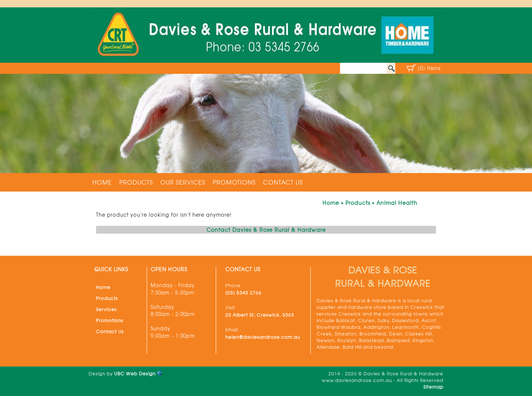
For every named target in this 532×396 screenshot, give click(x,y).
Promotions (234, 182)
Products (136, 182)
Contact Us (283, 182)
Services (106, 309)
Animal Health (397, 203)
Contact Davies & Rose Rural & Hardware (266, 230)
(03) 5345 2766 (243, 293)
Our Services (183, 182)
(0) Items (429, 68)
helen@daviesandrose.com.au (263, 337)
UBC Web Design (135, 373)
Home (102, 182)
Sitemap (433, 387)
